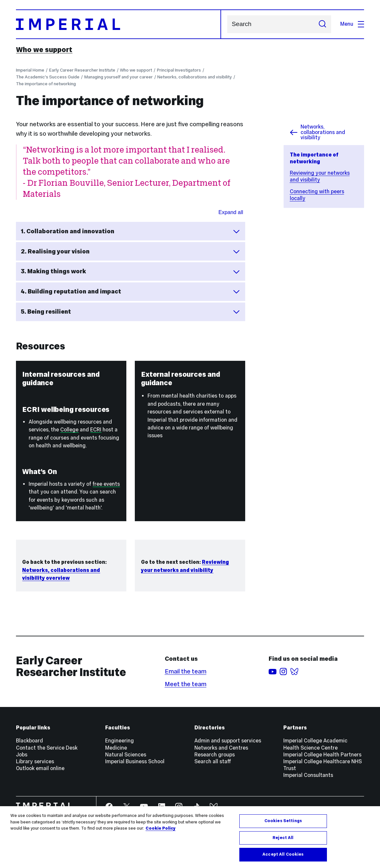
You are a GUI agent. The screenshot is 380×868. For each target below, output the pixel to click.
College (69, 430)
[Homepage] (118, 24)
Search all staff (213, 761)
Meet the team (186, 684)
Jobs (22, 755)
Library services (35, 761)
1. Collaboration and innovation (131, 231)
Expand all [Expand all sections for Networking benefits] (231, 212)
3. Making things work (131, 271)
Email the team (186, 671)
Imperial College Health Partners (322, 755)
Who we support (44, 50)
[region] (190, 837)
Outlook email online (40, 768)
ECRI (96, 430)
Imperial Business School (135, 761)
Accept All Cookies (283, 854)
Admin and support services (228, 741)
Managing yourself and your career (119, 77)
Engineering (120, 741)
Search (227, 24)
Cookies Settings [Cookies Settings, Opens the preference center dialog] (283, 821)
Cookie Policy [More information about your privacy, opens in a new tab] (161, 828)
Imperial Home (30, 70)
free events (106, 484)
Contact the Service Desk (47, 748)
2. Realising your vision (131, 251)
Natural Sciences (126, 755)
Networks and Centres (221, 748)
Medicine (116, 748)
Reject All (283, 838)
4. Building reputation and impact (131, 292)
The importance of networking (46, 84)
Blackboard (29, 741)
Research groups (215, 755)
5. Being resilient (131, 312)
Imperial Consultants (308, 775)
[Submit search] (323, 24)
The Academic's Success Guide (48, 77)
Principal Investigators (179, 70)
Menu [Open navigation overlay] (352, 24)
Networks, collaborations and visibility (195, 77)
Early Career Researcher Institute (82, 70)
